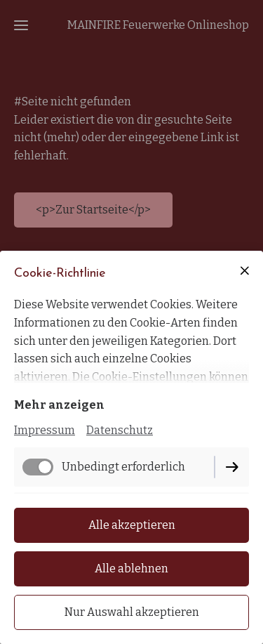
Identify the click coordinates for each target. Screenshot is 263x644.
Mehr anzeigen (59, 405)
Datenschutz (120, 430)
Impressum (45, 430)
